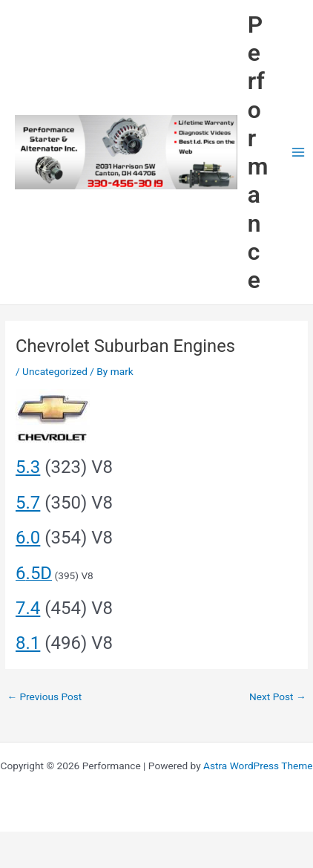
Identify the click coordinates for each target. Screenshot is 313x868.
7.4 (28, 608)
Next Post (278, 696)
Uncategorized (55, 371)
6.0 (28, 538)
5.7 (28, 503)
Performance (258, 153)
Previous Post (44, 696)
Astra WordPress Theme (258, 766)
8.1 (28, 643)
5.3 (28, 467)
